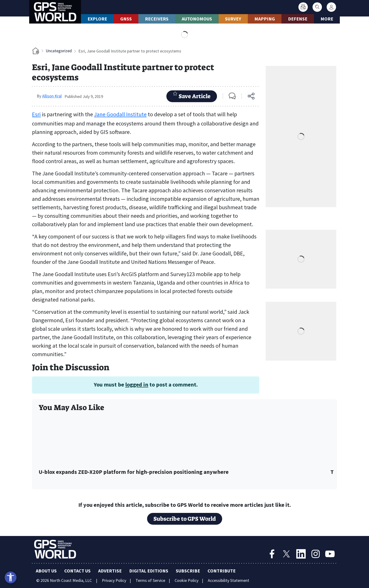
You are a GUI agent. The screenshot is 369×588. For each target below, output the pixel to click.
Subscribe (188, 571)
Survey (233, 19)
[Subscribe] (303, 7)
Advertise (110, 571)
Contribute (222, 571)
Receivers (157, 19)
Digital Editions (149, 571)
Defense (298, 19)
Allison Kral (52, 96)
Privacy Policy (114, 580)
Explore (97, 19)
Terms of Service (150, 580)
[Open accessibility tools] (11, 577)
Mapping (265, 19)
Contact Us (77, 571)
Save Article (192, 96)
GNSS (126, 19)
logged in (137, 385)
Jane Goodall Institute (120, 114)
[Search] (317, 7)
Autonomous (197, 19)
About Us (46, 571)
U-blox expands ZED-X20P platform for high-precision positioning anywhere (134, 472)
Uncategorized (59, 51)
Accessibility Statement (229, 580)
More (327, 19)
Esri (36, 114)
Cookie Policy (187, 580)
